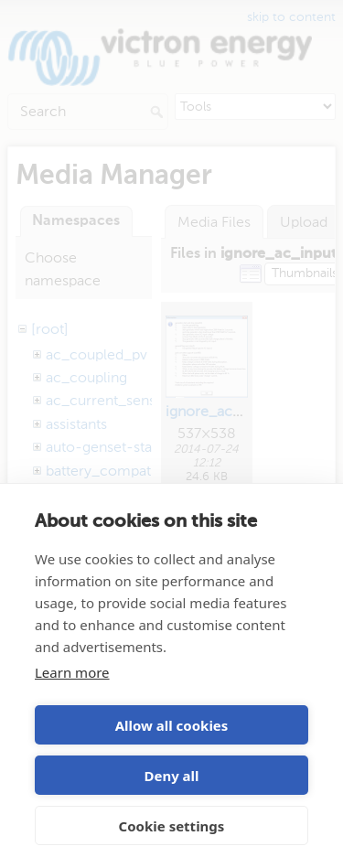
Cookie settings (172, 826)
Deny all (171, 776)
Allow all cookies (172, 725)
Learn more (72, 672)
